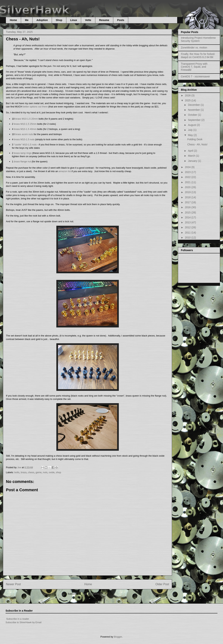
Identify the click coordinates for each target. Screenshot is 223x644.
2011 (188, 233)
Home (13, 20)
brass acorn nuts (24, 134)
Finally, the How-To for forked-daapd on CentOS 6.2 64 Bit (198, 56)
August (192, 125)
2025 (188, 100)
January (193, 161)
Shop (59, 20)
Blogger (118, 637)
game (39, 472)
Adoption (42, 20)
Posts (121, 20)
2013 (188, 222)
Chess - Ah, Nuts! (197, 144)
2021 (188, 182)
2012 (188, 227)
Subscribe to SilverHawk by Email (23, 622)
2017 (188, 202)
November (194, 110)
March (192, 156)
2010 (188, 238)
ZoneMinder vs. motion (194, 48)
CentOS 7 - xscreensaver (195, 76)
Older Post (162, 584)
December (194, 105)
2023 (188, 172)
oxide (52, 472)
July (191, 130)
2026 (188, 95)
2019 (188, 192)
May (191, 135)
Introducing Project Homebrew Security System (198, 39)
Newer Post (13, 584)
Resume (104, 20)
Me (27, 20)
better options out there (35, 107)
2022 (188, 177)
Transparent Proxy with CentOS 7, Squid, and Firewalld (194, 67)
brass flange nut (22, 162)
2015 (188, 212)
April (191, 151)
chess (31, 472)
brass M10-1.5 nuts (24, 139)
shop (58, 472)
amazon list (65, 171)
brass (24, 472)
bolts (17, 472)
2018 (188, 197)
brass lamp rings (23, 153)
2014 (188, 217)
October (193, 115)
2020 (188, 187)
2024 (188, 167)
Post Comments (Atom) (95, 594)
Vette (88, 20)
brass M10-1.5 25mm (25, 124)
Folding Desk (195, 139)
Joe (19, 467)
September (195, 120)
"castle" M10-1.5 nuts (25, 145)
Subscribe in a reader (18, 619)
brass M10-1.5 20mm (27, 119)
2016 (188, 207)
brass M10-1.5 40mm (25, 129)
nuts (45, 472)
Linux (74, 20)
